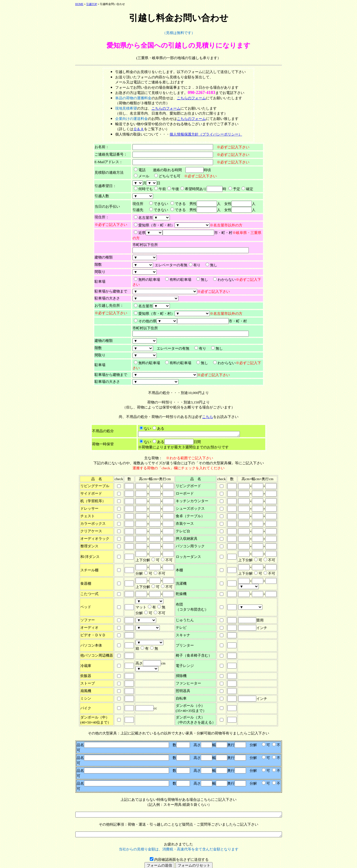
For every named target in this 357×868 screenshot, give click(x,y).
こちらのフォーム (191, 98)
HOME (67, 4)
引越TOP (79, 4)
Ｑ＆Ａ (139, 129)
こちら (208, 417)
